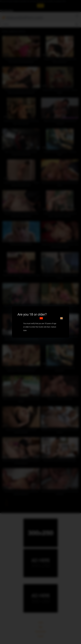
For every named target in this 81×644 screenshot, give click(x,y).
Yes (41, 318)
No (61, 318)
